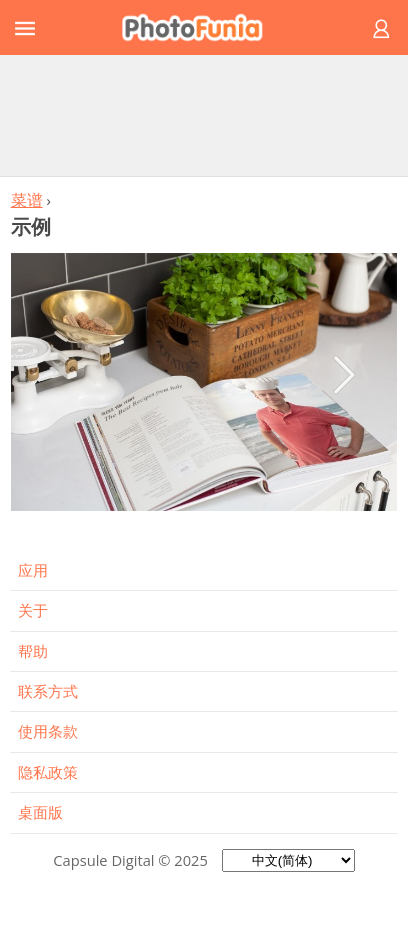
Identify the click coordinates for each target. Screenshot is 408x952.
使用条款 (48, 731)
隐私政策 (48, 772)
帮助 (33, 651)
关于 (33, 610)
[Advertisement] (204, 115)
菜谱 (27, 200)
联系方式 (48, 691)
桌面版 (40, 812)
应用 (33, 570)
